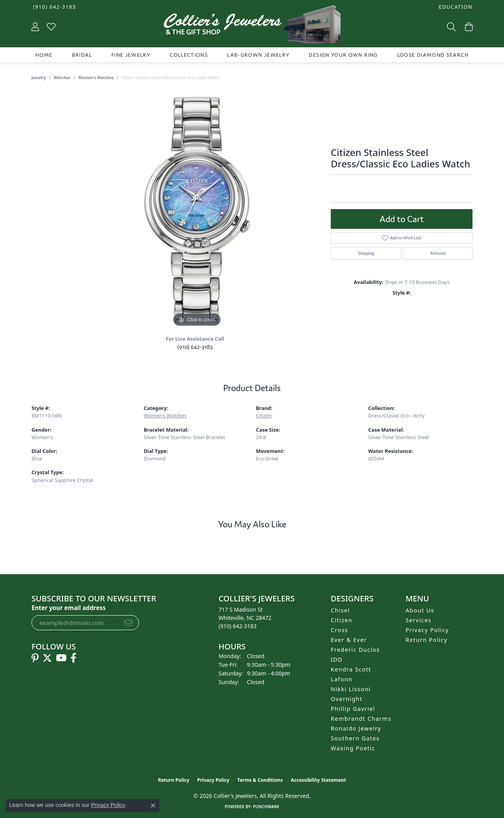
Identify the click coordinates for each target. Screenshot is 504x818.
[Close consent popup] (153, 805)
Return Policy (427, 640)
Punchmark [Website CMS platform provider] (266, 807)
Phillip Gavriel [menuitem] (353, 709)
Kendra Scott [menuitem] (351, 669)
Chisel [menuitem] (340, 610)
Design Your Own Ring (343, 55)
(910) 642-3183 (195, 347)
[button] (455, 7)
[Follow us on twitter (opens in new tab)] (47, 658)
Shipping (366, 253)
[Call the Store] (238, 626)
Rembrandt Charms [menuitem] (361, 719)
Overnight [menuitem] (346, 699)
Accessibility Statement (318, 780)
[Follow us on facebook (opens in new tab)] (73, 658)
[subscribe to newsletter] (128, 623)
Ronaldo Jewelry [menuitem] (356, 728)
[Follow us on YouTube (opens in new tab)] (61, 658)
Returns (438, 253)
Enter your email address (69, 608)
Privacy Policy (427, 630)
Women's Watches (96, 78)
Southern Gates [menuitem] (355, 738)
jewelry (39, 78)
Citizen (264, 415)
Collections (189, 55)
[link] (54, 7)
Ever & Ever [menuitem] (349, 640)
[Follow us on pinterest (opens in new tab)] (35, 658)
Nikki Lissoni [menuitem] (351, 689)
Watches (62, 78)
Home (44, 55)
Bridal (82, 55)
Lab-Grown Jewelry (258, 55)
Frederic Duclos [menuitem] (355, 650)
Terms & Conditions (260, 780)
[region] (197, 211)
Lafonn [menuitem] (342, 679)
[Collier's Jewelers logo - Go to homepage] (252, 26)
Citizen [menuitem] (342, 620)
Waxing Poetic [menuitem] (353, 748)
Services (419, 620)
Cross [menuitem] (339, 630)
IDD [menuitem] (337, 659)
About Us (420, 610)
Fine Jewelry (131, 55)
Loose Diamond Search (433, 55)
